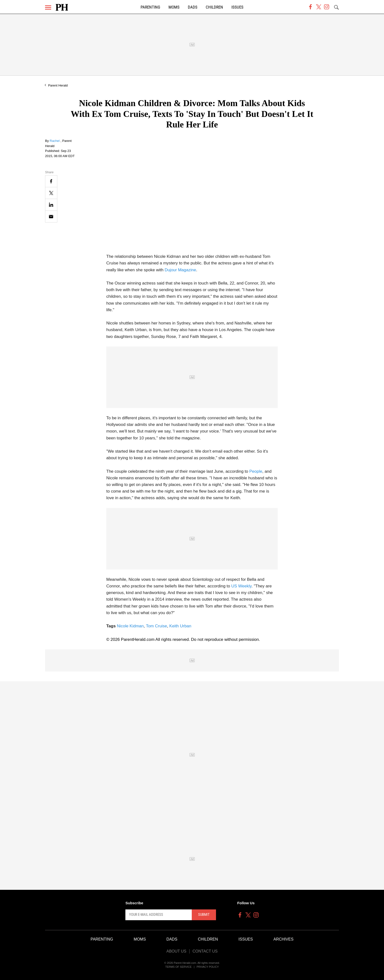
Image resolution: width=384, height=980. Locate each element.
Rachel (55, 141)
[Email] (51, 217)
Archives (284, 939)
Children (214, 7)
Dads (193, 7)
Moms (174, 7)
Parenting (150, 7)
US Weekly (241, 586)
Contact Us (205, 951)
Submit (204, 915)
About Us (176, 951)
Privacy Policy (208, 967)
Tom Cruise (156, 626)
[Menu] (48, 7)
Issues (237, 7)
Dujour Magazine (180, 270)
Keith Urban (180, 626)
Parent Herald (58, 85)
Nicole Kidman (130, 626)
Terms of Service (179, 967)
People (256, 471)
